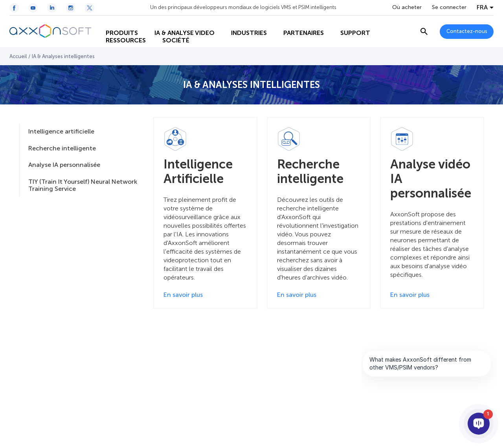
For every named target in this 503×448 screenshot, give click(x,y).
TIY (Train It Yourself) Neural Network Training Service (83, 185)
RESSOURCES (120, 39)
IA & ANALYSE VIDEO (179, 24)
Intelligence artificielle (61, 131)
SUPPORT (350, 24)
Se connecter (449, 7)
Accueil (18, 56)
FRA (482, 7)
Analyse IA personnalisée (64, 165)
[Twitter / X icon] (90, 8)
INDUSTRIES (243, 24)
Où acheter (407, 7)
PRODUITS (116, 24)
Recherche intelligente (62, 148)
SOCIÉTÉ (170, 39)
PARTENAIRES (298, 24)
